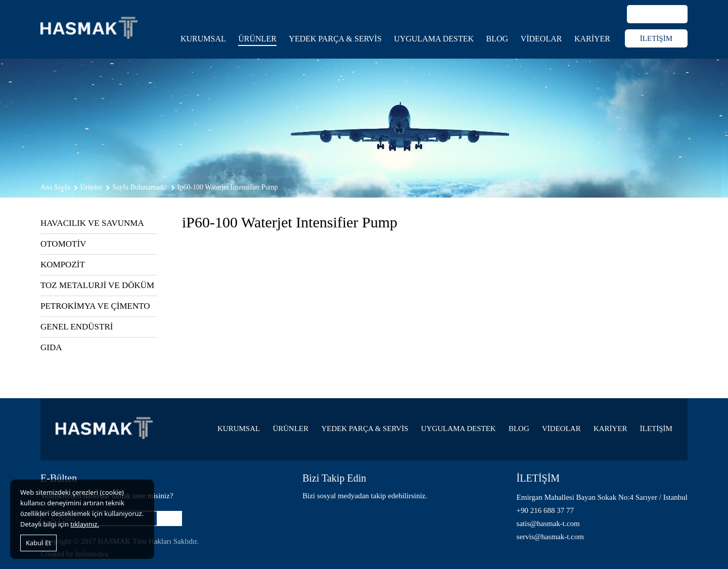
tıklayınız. (85, 524)
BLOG (497, 39)
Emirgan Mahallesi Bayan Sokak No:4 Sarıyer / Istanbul (602, 497)
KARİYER (592, 39)
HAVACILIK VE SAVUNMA (92, 223)
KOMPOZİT (63, 265)
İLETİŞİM (656, 38)
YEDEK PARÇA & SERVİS (335, 39)
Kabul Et (38, 543)
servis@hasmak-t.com (550, 537)
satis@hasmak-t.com (548, 524)
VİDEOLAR (541, 39)
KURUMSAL (203, 39)
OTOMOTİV (63, 244)
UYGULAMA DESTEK (434, 39)
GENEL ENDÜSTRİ (77, 327)
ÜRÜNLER (257, 39)
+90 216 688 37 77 (545, 510)
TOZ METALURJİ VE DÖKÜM (97, 285)
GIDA (51, 347)
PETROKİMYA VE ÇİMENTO (95, 306)
